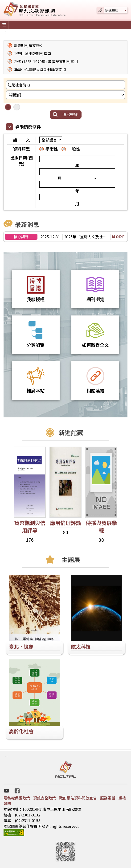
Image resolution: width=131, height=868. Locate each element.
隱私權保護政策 (17, 798)
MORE (119, 237)
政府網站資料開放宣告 (78, 798)
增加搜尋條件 (8, 107)
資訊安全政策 (45, 798)
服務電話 (108, 798)
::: (6, 32)
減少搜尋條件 (17, 107)
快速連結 (112, 10)
